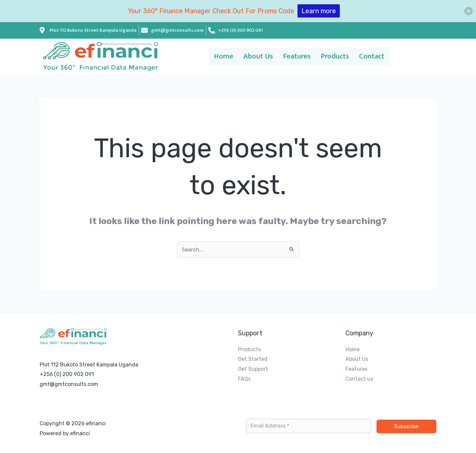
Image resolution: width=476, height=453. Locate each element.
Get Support (253, 369)
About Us (254, 57)
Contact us (359, 379)
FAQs (244, 379)
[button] (469, 11)
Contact (379, 57)
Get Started (253, 359)
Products (338, 57)
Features (296, 57)
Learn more (319, 11)
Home (216, 57)
